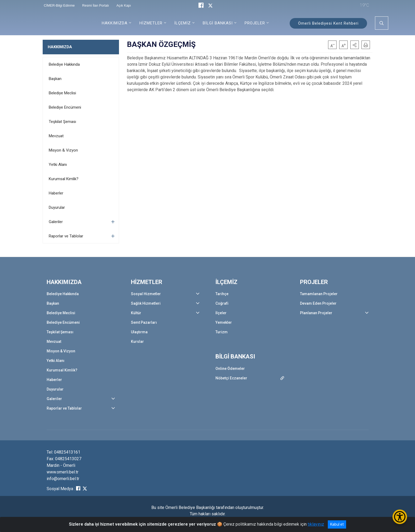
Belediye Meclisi (62, 93)
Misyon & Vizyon (63, 150)
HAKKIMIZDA (60, 47)
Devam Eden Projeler (318, 303)
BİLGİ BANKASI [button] (218, 23)
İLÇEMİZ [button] (183, 23)
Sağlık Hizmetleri (146, 303)
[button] (355, 45)
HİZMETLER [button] (151, 23)
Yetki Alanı (58, 165)
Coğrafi (222, 303)
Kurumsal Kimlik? (64, 179)
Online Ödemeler (230, 369)
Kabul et (337, 524)
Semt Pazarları (144, 322)
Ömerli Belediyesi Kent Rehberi (328, 23)
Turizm (222, 332)
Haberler (56, 193)
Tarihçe (222, 294)
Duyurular (57, 207)
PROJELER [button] (255, 23)
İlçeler (221, 313)
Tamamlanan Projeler (319, 294)
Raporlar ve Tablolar (66, 236)
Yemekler (224, 322)
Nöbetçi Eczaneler (231, 378)
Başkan (55, 79)
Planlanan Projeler (316, 313)
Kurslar (137, 342)
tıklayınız (316, 524)
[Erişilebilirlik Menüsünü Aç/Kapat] (400, 517)
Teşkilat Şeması (62, 122)
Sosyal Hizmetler (146, 294)
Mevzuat (56, 136)
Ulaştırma (139, 332)
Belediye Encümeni (65, 107)
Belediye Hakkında (64, 64)
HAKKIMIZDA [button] (115, 23)
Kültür (136, 313)
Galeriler (56, 222)
